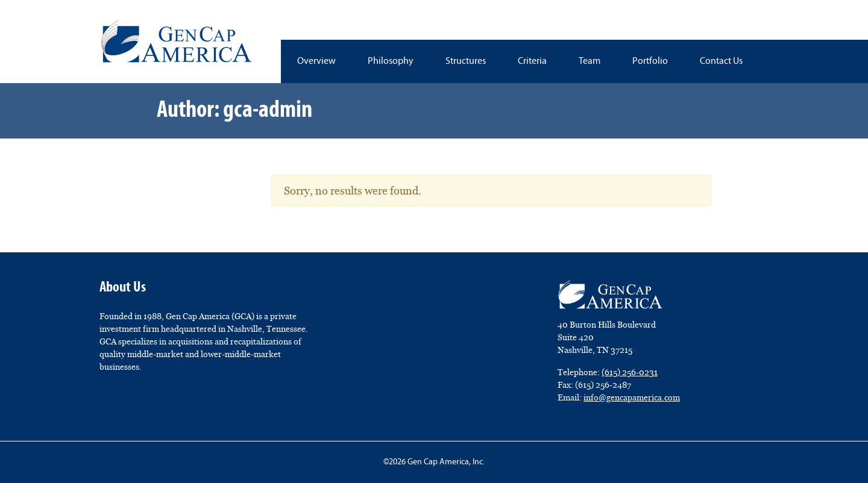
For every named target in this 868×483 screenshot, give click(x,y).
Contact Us (721, 61)
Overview (316, 61)
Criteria (532, 61)
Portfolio (650, 61)
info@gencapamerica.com (632, 397)
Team (590, 61)
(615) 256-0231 (630, 372)
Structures (466, 61)
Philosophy (391, 61)
